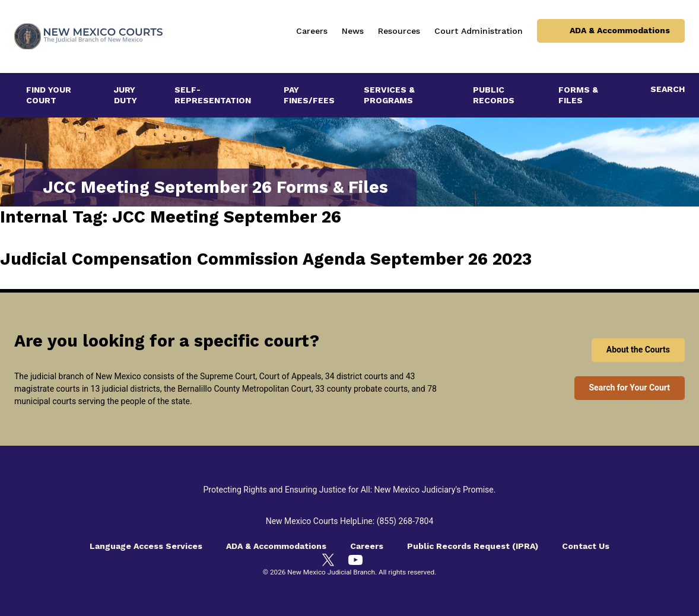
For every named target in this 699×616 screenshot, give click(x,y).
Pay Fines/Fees (309, 95)
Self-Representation (213, 95)
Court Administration (479, 31)
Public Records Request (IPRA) (473, 546)
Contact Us (586, 546)
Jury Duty (125, 95)
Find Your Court (49, 95)
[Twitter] (328, 560)
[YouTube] (355, 560)
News (353, 31)
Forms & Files (578, 95)
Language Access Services (146, 546)
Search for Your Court (630, 388)
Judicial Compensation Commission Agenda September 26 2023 (266, 259)
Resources (399, 31)
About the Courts (638, 350)
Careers (312, 31)
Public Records (494, 95)
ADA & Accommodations (620, 30)
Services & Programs (389, 95)
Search (668, 89)
